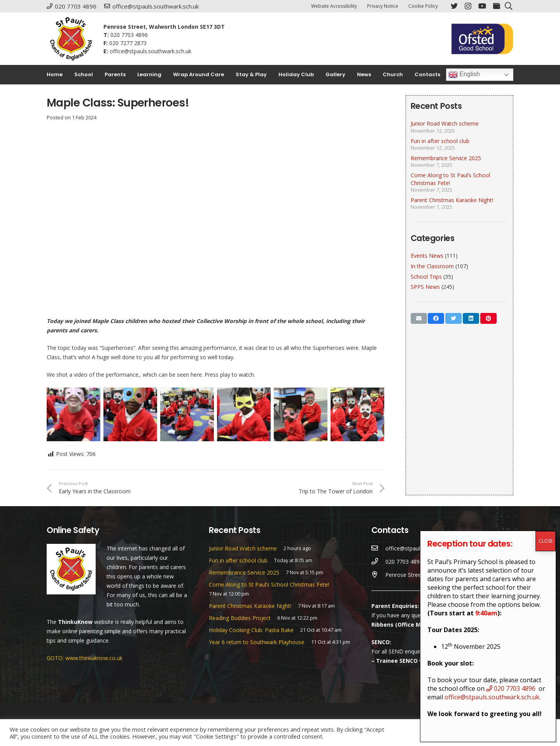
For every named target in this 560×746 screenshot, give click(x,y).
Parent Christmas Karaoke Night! (452, 200)
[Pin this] (488, 318)
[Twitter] (454, 6)
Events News (427, 256)
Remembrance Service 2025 (446, 158)
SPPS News (425, 287)
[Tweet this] (453, 318)
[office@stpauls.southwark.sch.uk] (379, 549)
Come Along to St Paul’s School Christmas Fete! (269, 584)
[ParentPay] (497, 6)
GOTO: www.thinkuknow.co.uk (85, 658)
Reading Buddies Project (240, 618)
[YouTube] (482, 6)
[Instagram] (468, 6)
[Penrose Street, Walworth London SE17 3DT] (379, 575)
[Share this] (436, 318)
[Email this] (419, 318)
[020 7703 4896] (379, 562)
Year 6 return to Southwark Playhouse (257, 642)
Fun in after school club (440, 141)
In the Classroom (432, 266)
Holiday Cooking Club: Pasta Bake (251, 630)
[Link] (71, 39)
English (464, 75)
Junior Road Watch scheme (445, 123)
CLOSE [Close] (546, 541)
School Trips (426, 277)
